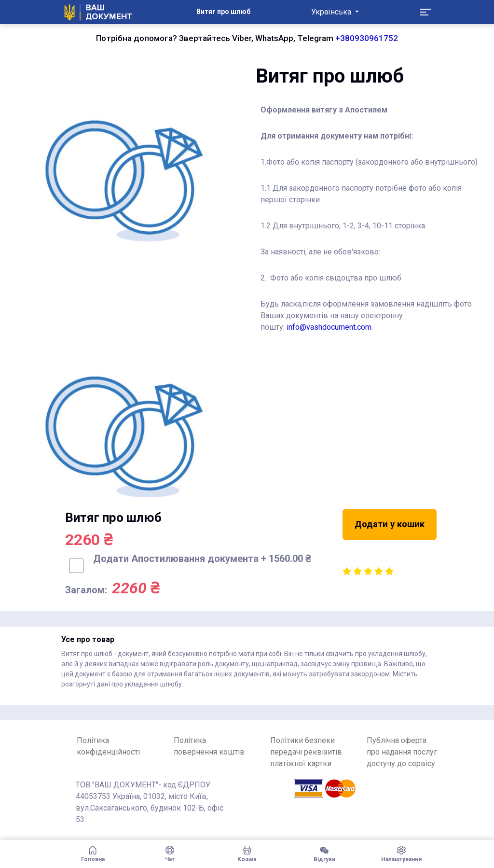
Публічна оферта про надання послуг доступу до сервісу (402, 752)
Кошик (247, 854)
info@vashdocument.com (329, 327)
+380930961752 (367, 38)
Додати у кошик (390, 524)
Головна (93, 854)
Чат (170, 854)
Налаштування (401, 854)
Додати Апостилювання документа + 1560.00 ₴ (202, 559)
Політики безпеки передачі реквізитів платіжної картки (306, 752)
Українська (332, 12)
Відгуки (324, 854)
